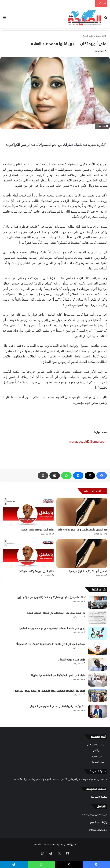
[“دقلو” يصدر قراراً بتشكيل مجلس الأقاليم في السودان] (98, 711)
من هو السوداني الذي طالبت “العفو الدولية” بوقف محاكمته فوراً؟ (51, 644)
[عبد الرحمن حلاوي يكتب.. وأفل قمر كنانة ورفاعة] (82, 512)
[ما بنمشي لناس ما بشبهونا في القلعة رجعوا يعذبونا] (98, 680)
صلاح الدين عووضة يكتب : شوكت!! (36, 571)
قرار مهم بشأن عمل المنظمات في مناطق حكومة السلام (56, 613)
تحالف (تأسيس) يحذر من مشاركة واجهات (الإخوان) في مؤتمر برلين (51, 597)
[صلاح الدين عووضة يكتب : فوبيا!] (28, 512)
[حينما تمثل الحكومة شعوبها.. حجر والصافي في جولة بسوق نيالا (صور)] (98, 696)
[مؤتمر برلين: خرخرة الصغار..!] (98, 664)
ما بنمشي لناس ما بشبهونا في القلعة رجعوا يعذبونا (58, 675)
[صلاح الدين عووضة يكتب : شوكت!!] (28, 554)
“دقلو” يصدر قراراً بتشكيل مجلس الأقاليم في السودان (57, 706)
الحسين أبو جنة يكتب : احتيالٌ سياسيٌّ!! (87, 571)
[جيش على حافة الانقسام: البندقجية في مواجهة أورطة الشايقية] (98, 633)
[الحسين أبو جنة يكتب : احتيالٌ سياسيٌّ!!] (82, 554)
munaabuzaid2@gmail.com (88, 442)
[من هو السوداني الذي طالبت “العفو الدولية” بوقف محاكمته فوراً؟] (98, 649)
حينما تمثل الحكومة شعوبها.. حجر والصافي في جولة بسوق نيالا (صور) (49, 691)
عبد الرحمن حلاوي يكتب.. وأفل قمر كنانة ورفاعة (82, 530)
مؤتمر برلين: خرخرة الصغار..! (71, 660)
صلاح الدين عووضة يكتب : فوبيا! (37, 530)
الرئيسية (101, 36)
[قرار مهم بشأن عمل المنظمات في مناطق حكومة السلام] (98, 618)
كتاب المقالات (87, 36)
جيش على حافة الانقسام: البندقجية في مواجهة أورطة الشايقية (52, 629)
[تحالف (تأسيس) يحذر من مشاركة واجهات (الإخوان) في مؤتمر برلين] (98, 602)
